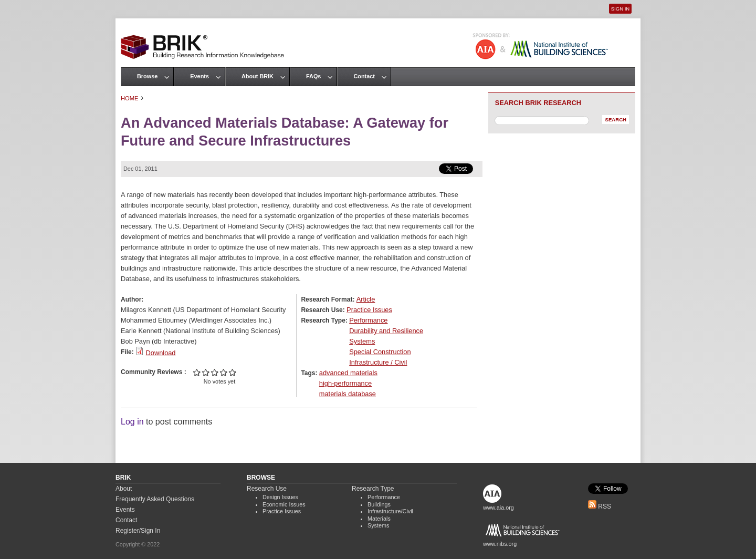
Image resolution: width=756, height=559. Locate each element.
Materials (379, 519)
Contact (364, 76)
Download (161, 353)
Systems (362, 341)
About (124, 489)
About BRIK (258, 76)
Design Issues (280, 497)
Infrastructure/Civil (390, 511)
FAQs (313, 76)
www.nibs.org (500, 544)
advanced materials (348, 373)
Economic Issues (284, 504)
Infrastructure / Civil (378, 362)
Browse (147, 76)
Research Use (267, 489)
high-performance (345, 383)
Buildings (379, 504)
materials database (348, 394)
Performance (368, 320)
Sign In (620, 9)
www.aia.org (498, 508)
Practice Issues (369, 310)
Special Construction (380, 352)
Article (366, 299)
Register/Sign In (138, 531)
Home (130, 98)
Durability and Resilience (386, 331)
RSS (600, 506)
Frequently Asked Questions (155, 499)
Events (199, 76)
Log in (132, 422)
